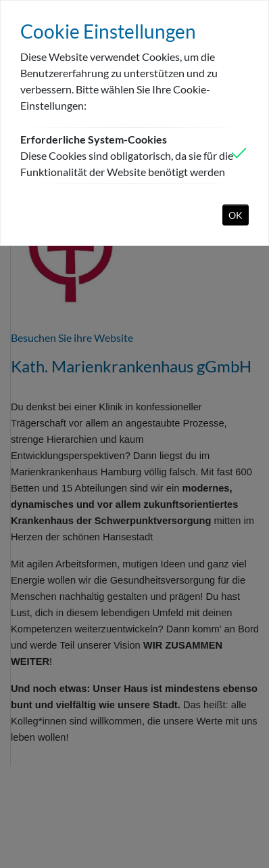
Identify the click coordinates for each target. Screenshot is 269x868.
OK (236, 215)
